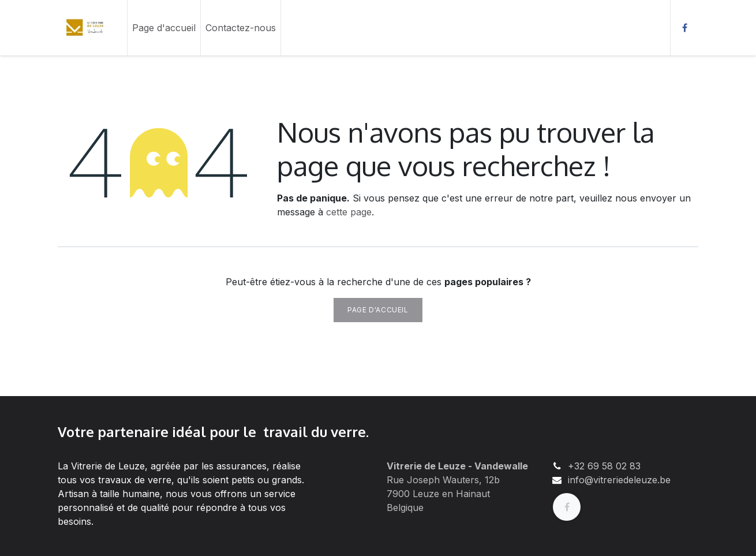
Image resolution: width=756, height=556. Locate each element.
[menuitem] (164, 28)
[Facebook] (684, 28)
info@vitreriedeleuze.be (619, 480)
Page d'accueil (378, 310)
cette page (349, 212)
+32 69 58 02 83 (604, 466)
